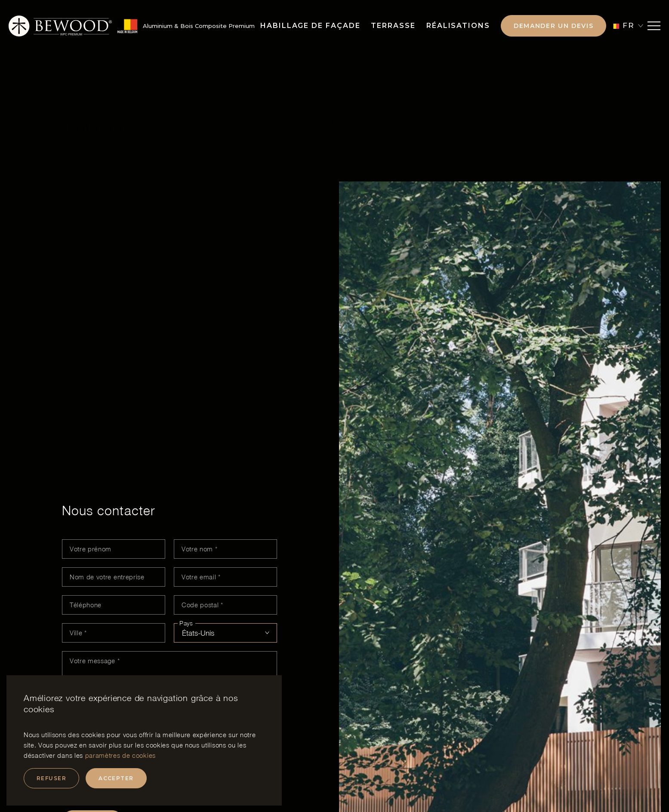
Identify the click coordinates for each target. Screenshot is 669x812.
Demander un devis (554, 26)
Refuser (51, 778)
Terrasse (393, 26)
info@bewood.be (508, 100)
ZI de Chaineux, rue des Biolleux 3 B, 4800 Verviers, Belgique (361, 112)
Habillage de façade (310, 26)
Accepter (116, 778)
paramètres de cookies (120, 755)
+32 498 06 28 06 (501, 112)
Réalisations (458, 26)
